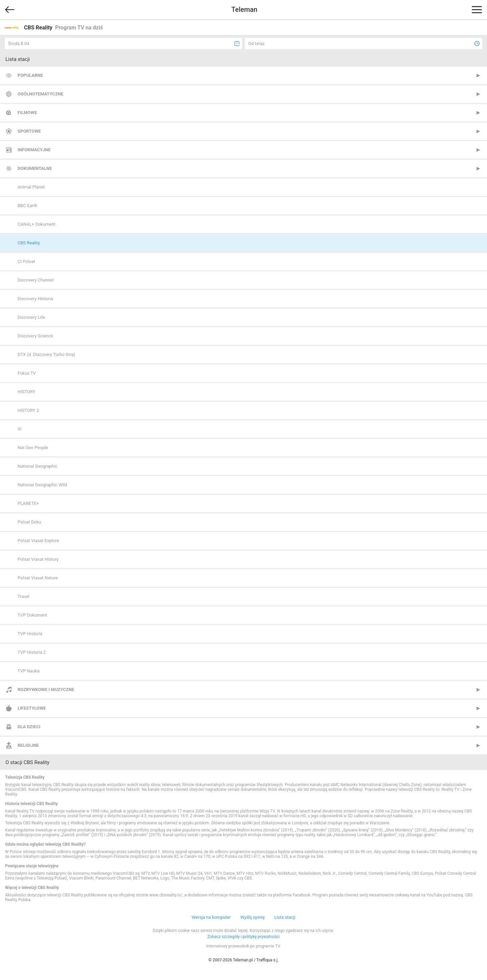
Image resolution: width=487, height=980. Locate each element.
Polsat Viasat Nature (38, 578)
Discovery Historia (35, 299)
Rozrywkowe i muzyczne (46, 689)
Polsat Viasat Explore (38, 541)
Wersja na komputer (211, 917)
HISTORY (27, 392)
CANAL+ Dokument (37, 224)
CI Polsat (26, 261)
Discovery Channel (36, 280)
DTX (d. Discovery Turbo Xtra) (46, 354)
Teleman (244, 9)
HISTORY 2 (28, 410)
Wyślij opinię (252, 917)
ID (20, 429)
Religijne (28, 745)
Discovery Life (31, 317)
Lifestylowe (32, 708)
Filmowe (27, 113)
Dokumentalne (35, 168)
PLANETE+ (28, 503)
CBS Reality (29, 243)
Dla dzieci (29, 727)
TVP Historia (30, 634)
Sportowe (29, 131)
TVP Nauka (29, 671)
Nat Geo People (33, 448)
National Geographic (38, 466)
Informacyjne (34, 150)
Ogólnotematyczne (40, 94)
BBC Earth (27, 206)
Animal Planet (31, 187)
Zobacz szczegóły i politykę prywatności (243, 937)
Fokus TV (27, 373)
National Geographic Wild (42, 485)
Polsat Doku (29, 522)
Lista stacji (285, 917)
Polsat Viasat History (38, 559)
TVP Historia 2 (32, 652)
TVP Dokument (32, 615)
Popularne (30, 75)
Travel (24, 596)
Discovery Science (35, 336)
